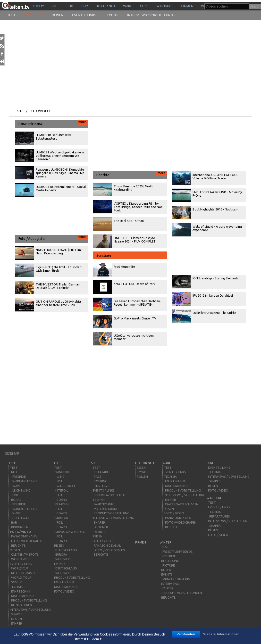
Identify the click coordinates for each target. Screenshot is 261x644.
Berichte (132, 174)
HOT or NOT (105, 6)
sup (85, 6)
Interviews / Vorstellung (150, 15)
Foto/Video (34, 15)
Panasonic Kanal (53, 123)
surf (144, 6)
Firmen (187, 6)
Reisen (58, 15)
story (39, 6)
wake (128, 6)
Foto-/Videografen (53, 238)
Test (11, 15)
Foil (70, 6)
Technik (112, 15)
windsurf (165, 6)
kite (55, 6)
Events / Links (84, 15)
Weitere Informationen (221, 634)
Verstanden (186, 634)
